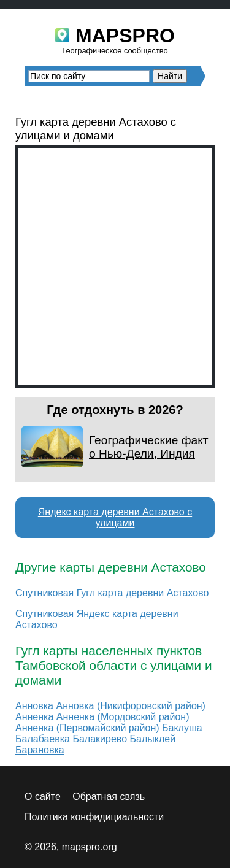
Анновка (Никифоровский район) (131, 706)
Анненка (34, 717)
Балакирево (100, 739)
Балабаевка (43, 739)
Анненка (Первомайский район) (87, 728)
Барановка (40, 750)
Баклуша (182, 728)
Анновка (34, 706)
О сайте (43, 797)
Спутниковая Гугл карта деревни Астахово (112, 593)
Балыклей (152, 739)
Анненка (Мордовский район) (123, 717)
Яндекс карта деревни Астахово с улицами (115, 517)
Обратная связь (109, 797)
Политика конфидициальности (94, 817)
